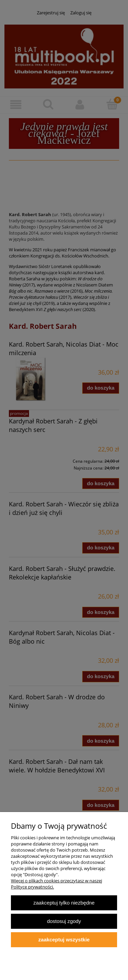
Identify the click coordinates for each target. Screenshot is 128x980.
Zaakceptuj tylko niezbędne (64, 903)
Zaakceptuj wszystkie (64, 940)
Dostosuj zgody (64, 921)
